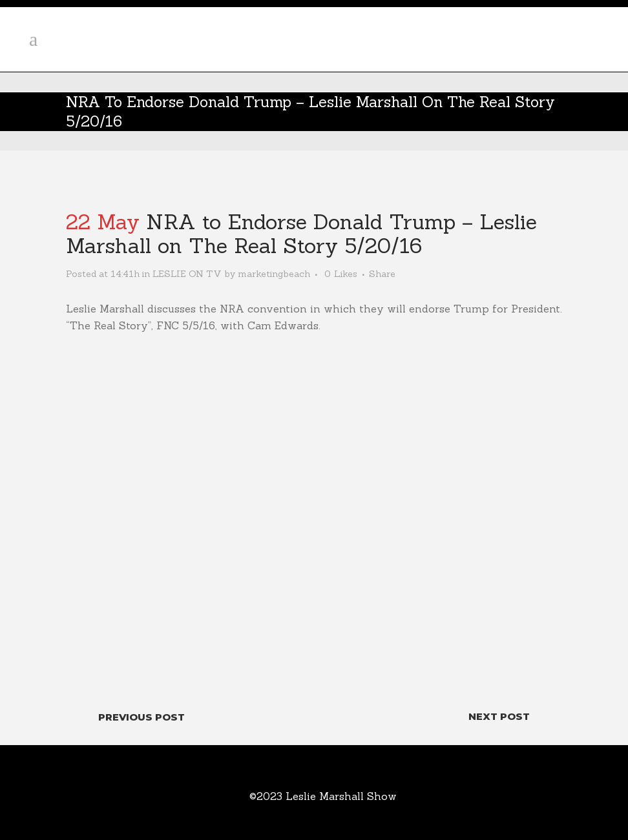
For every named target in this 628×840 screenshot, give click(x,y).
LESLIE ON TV (187, 274)
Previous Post (141, 717)
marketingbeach (274, 274)
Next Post (499, 716)
